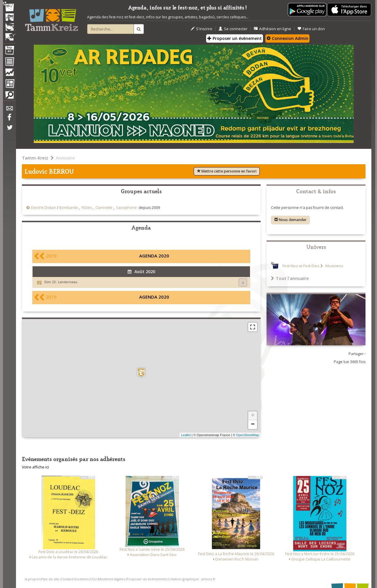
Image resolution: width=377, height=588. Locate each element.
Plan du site (50, 579)
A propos (32, 579)
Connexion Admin (287, 38)
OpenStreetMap (248, 435)
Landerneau (68, 282)
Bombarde (69, 208)
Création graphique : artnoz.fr (192, 579)
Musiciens (334, 266)
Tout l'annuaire (290, 278)
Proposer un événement (146, 579)
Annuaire (65, 158)
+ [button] (253, 416)
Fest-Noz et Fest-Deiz (301, 266)
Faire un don (311, 29)
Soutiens (81, 579)
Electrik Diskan (44, 208)
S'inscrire (202, 29)
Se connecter (233, 29)
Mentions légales (112, 579)
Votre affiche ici (35, 467)
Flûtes (87, 208)
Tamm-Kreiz (35, 158)
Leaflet (186, 435)
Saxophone (126, 208)
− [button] (253, 425)
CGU (93, 579)
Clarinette (104, 208)
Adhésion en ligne (272, 29)
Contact (67, 579)
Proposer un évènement (235, 38)
